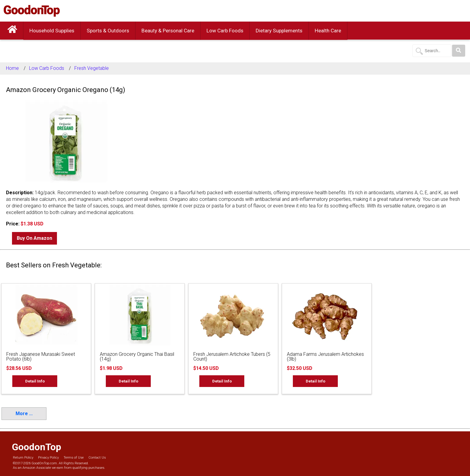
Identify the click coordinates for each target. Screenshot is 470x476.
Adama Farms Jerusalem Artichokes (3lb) (325, 357)
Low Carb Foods (225, 31)
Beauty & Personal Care (168, 31)
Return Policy (23, 458)
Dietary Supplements (279, 31)
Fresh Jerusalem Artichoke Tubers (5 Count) (232, 357)
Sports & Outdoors (108, 31)
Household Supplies (52, 31)
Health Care (328, 31)
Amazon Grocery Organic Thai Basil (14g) (137, 357)
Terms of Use (74, 458)
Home (12, 68)
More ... (24, 414)
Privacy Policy (48, 458)
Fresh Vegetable (92, 68)
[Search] (459, 51)
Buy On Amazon (34, 238)
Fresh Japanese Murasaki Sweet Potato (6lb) (41, 357)
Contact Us (97, 458)
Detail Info (35, 381)
